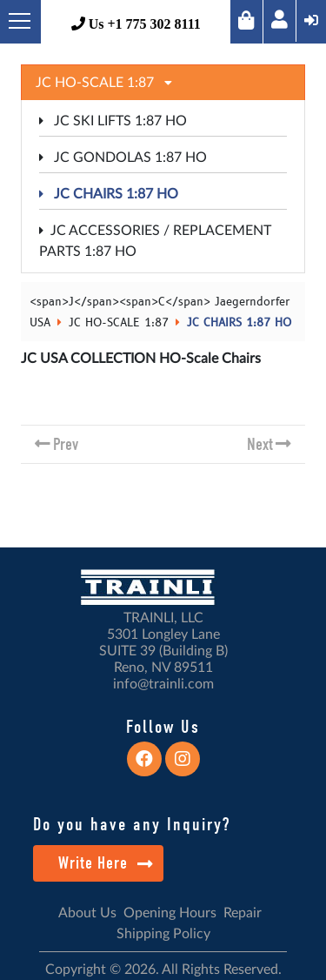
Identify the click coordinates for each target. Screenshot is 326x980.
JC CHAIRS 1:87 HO (109, 194)
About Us (87, 913)
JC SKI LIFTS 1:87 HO (113, 121)
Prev (66, 444)
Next (260, 444)
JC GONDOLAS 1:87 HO (123, 158)
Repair (243, 913)
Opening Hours (170, 913)
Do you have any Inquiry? (132, 824)
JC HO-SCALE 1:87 (119, 323)
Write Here (106, 863)
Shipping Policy (163, 934)
